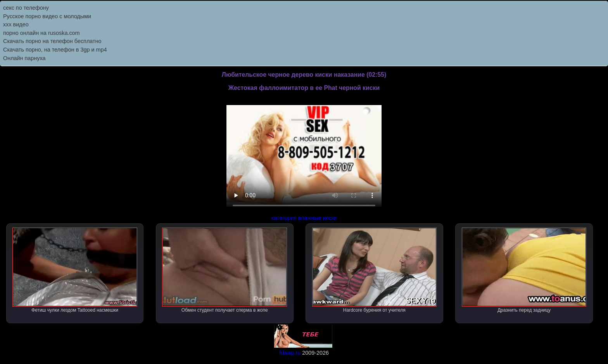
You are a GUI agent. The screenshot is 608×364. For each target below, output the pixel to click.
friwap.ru (290, 353)
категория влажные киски (304, 218)
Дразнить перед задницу (524, 270)
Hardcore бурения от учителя (375, 270)
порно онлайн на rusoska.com (41, 33)
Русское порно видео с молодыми (47, 16)
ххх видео (16, 24)
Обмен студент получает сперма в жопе (225, 270)
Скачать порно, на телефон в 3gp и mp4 (55, 50)
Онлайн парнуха (24, 58)
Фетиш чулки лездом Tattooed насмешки (75, 270)
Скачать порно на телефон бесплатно (52, 41)
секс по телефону (26, 8)
